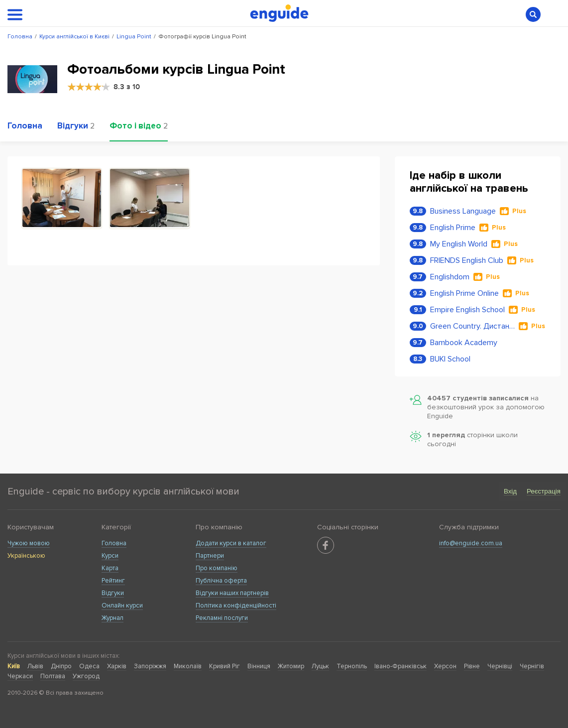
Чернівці (500, 666)
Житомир (291, 666)
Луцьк (320, 666)
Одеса (89, 666)
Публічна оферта (221, 581)
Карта (110, 568)
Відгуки (113, 593)
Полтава (53, 676)
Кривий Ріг (225, 666)
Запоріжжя (150, 666)
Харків (117, 666)
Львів (35, 666)
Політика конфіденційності (236, 606)
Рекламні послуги (222, 618)
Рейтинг (113, 581)
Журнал (113, 618)
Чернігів (532, 666)
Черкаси (20, 676)
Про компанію (217, 568)
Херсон (445, 666)
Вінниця (259, 666)
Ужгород (86, 676)
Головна (114, 543)
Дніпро (61, 666)
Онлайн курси (122, 606)
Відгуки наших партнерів (232, 593)
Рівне (472, 666)
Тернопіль (352, 666)
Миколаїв (188, 666)
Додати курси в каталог (231, 543)
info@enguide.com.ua (471, 543)
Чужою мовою (29, 543)
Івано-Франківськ (400, 666)
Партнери (210, 556)
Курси (110, 556)
